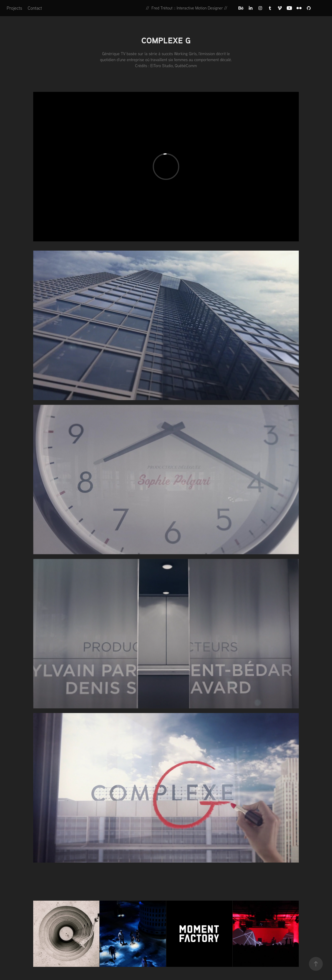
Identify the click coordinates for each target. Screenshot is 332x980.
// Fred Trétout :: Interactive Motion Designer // (187, 8)
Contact (35, 8)
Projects (14, 8)
